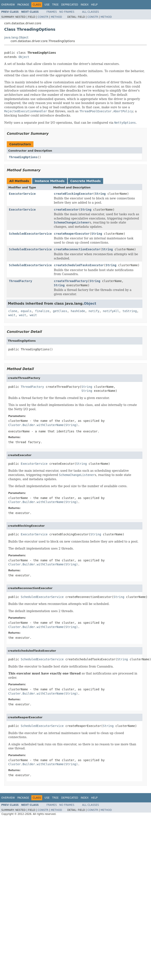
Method (56, 17)
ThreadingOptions (23, 157)
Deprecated (70, 5)
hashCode (78, 311)
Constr (43, 17)
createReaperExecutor (72, 234)
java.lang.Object (16, 37)
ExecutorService (22, 194)
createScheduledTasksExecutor (79, 265)
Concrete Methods (86, 181)
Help (94, 5)
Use (47, 5)
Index (85, 5)
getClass (60, 311)
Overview (8, 5)
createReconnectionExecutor (77, 249)
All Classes (91, 12)
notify (94, 311)
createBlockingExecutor (73, 194)
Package (23, 5)
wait (12, 315)
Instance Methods (50, 181)
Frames (52, 12)
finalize (42, 311)
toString (130, 311)
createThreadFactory (71, 281)
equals (26, 311)
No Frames (67, 12)
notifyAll (111, 311)
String (100, 194)
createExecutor (66, 210)
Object (24, 57)
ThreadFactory (21, 281)
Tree (55, 5)
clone (13, 311)
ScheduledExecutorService (30, 234)
